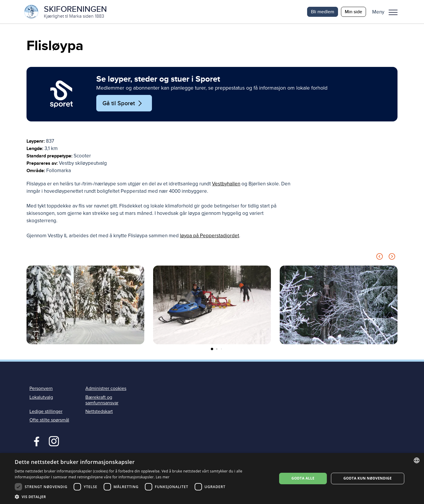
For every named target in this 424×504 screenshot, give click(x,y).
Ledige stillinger (46, 411)
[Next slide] (392, 257)
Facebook (35, 441)
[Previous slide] (380, 257)
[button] (387, 12)
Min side (353, 12)
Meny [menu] (393, 12)
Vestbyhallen (226, 184)
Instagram (54, 441)
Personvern (41, 388)
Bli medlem (323, 12)
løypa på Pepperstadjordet (209, 236)
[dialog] (212, 479)
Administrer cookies (106, 388)
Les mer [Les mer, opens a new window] (163, 477)
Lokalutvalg (41, 397)
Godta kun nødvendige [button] (367, 478)
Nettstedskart (99, 411)
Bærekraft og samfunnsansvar (102, 400)
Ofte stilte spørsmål (49, 420)
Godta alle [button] (303, 478)
